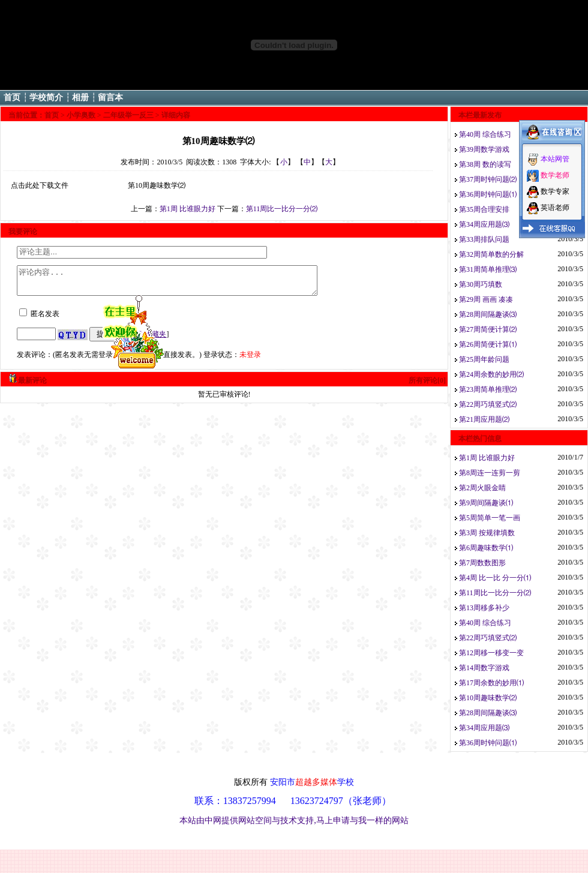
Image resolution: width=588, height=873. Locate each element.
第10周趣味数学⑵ (488, 698)
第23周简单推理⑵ (488, 389)
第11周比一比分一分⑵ (282, 209)
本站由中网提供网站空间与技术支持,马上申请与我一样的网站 (294, 820)
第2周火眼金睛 (482, 488)
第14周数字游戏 (484, 668)
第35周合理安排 (484, 209)
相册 (80, 97)
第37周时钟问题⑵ (488, 179)
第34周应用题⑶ (484, 224)
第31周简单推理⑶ (488, 269)
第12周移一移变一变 (491, 653)
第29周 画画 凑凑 (486, 299)
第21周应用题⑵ (484, 419)
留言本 (110, 97)
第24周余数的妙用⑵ (491, 374)
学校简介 (46, 97)
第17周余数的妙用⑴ (491, 683)
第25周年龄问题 (484, 359)
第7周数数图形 (482, 563)
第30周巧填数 (481, 284)
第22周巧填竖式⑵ (488, 404)
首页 (12, 97)
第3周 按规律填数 (487, 533)
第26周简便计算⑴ (488, 344)
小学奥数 (81, 115)
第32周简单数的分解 (491, 254)
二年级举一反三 (128, 115)
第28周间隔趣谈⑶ (488, 314)
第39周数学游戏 (484, 149)
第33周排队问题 (484, 239)
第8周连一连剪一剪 (490, 473)
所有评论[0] (427, 386)
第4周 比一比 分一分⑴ (495, 578)
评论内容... (185, 283)
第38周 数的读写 (485, 164)
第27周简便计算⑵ (488, 329)
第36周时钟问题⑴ (488, 194)
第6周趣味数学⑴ (486, 548)
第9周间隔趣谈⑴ (486, 503)
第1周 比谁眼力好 (187, 209)
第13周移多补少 (484, 608)
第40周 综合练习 (485, 134)
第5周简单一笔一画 (490, 518)
